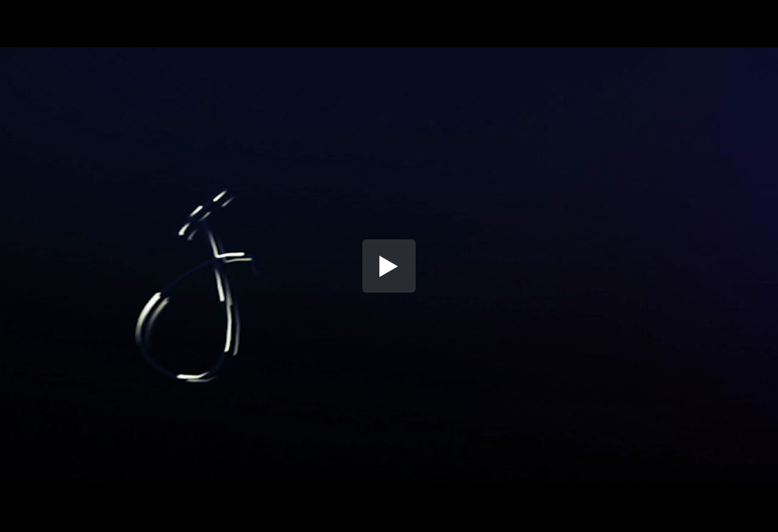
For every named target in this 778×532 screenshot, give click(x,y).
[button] (389, 266)
